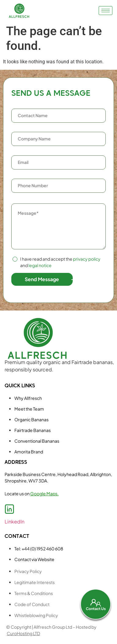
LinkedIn (15, 521)
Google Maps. (44, 493)
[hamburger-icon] (106, 11)
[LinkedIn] (9, 509)
